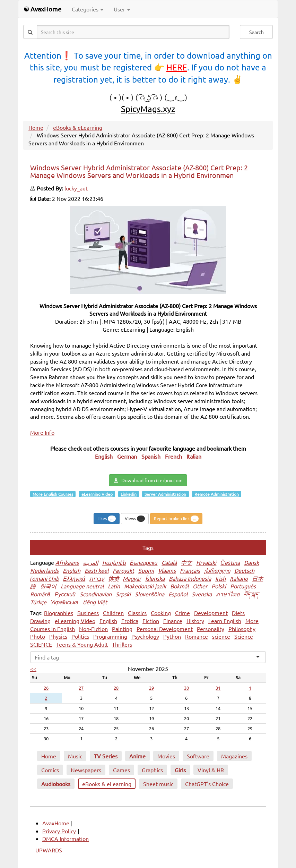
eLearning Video (97, 494)
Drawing (40, 621)
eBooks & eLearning (78, 127)
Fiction (151, 621)
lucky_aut (76, 188)
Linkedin (129, 494)
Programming (110, 636)
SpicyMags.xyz (148, 109)
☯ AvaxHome (42, 9)
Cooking (161, 613)
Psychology (145, 636)
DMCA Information (66, 839)
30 (186, 688)
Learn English (225, 621)
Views (135, 519)
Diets (238, 613)
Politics (80, 636)
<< (33, 669)
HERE (177, 67)
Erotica (130, 621)
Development (211, 613)
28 (116, 688)
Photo (38, 636)
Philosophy (242, 629)
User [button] (122, 9)
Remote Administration (217, 494)
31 (218, 688)
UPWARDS (49, 850)
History (195, 621)
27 (81, 688)
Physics (58, 636)
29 (151, 688)
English (108, 621)
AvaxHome (56, 823)
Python (172, 636)
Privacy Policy (59, 831)
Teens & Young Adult (82, 644)
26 (46, 688)
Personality (211, 629)
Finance (173, 621)
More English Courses (53, 494)
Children (113, 613)
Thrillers (122, 644)
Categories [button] (88, 9)
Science (244, 636)
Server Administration (165, 494)
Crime (182, 613)
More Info (42, 432)
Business (88, 613)
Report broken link (176, 519)
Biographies (59, 613)
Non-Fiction (93, 629)
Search (256, 32)
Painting (122, 629)
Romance (197, 636)
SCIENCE (41, 644)
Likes (107, 519)
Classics (137, 613)
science (221, 636)
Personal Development (165, 629)
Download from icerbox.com (148, 480)
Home (36, 127)
